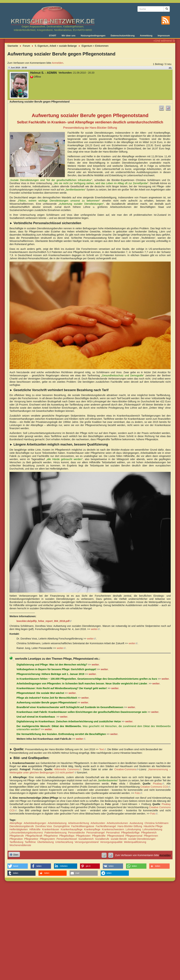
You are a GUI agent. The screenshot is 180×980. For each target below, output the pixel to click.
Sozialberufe (102, 839)
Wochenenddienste (20, 845)
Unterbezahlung (64, 842)
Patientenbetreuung (56, 833)
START (53, 36)
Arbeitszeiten (98, 823)
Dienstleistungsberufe (22, 826)
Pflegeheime (51, 836)
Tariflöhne (30, 842)
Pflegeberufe (17, 836)
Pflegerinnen (151, 836)
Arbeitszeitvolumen (117, 823)
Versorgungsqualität (111, 842)
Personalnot (113, 833)
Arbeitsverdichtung (78, 823)
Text (102, 749)
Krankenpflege (92, 829)
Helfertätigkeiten (19, 829)
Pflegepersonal (134, 836)
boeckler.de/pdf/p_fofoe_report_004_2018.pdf (44, 621)
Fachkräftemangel (106, 826)
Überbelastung (46, 842)
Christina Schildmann (156, 823)
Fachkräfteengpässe (83, 826)
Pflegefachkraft (34, 836)
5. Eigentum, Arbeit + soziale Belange (56, 46)
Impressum (164, 36)
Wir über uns (68, 36)
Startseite (13, 46)
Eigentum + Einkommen (95, 46)
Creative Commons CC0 (155, 787)
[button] (18, 866)
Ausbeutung (136, 823)
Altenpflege (16, 823)
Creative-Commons (126, 769)
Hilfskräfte (35, 829)
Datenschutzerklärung (123, 36)
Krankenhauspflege (72, 829)
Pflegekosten (83, 836)
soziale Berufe (119, 839)
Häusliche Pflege (153, 826)
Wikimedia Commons (68, 769)
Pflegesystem (47, 839)
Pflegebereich (149, 833)
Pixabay (159, 784)
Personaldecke (76, 833)
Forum (27, 46)
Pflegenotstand (115, 836)
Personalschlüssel (67, 839)
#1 (170, 68)
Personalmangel (95, 833)
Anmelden (58, 63)
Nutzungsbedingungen (93, 36)
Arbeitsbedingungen (35, 823)
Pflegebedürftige (130, 833)
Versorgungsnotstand (87, 842)
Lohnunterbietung (152, 829)
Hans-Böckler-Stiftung (130, 826)
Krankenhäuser (51, 829)
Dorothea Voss (44, 826)
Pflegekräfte (99, 836)
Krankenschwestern (113, 829)
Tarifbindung (16, 842)
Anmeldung (146, 36)
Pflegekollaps (67, 836)
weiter (95, 629)
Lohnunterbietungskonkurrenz (26, 833)
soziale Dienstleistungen (142, 839)
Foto (138, 793)
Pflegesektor (31, 839)
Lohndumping (133, 829)
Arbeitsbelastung (57, 823)
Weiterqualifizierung (135, 842)
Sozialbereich (86, 839)
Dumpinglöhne (62, 826)
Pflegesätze (16, 839)
